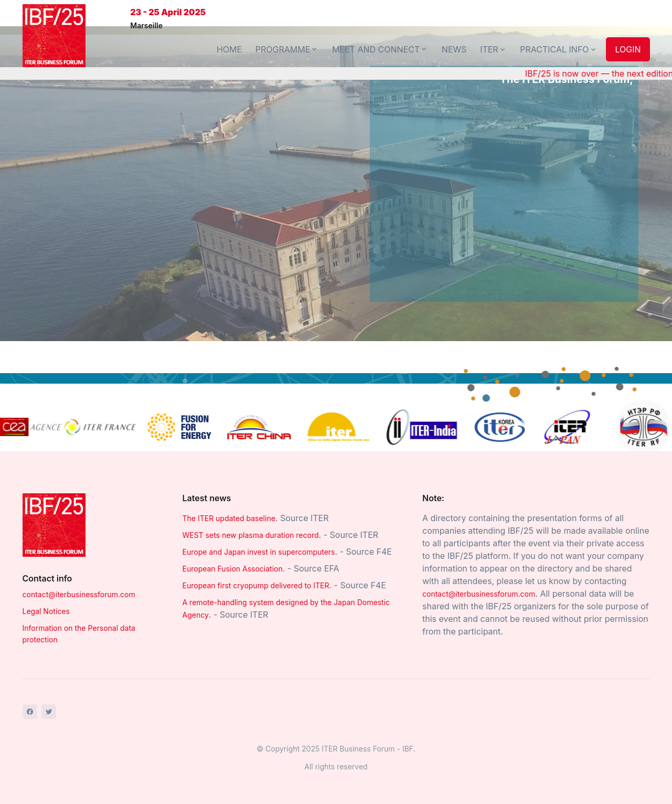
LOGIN (628, 49)
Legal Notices (46, 611)
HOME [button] (229, 49)
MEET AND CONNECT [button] (380, 49)
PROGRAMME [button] (287, 49)
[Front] (54, 36)
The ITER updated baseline (229, 518)
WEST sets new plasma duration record (251, 535)
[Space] (54, 524)
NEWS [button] (454, 49)
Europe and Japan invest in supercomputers (259, 552)
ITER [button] (493, 49)
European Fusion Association (233, 569)
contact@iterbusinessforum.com (79, 594)
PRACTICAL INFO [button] (558, 49)
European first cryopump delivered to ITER (256, 585)
